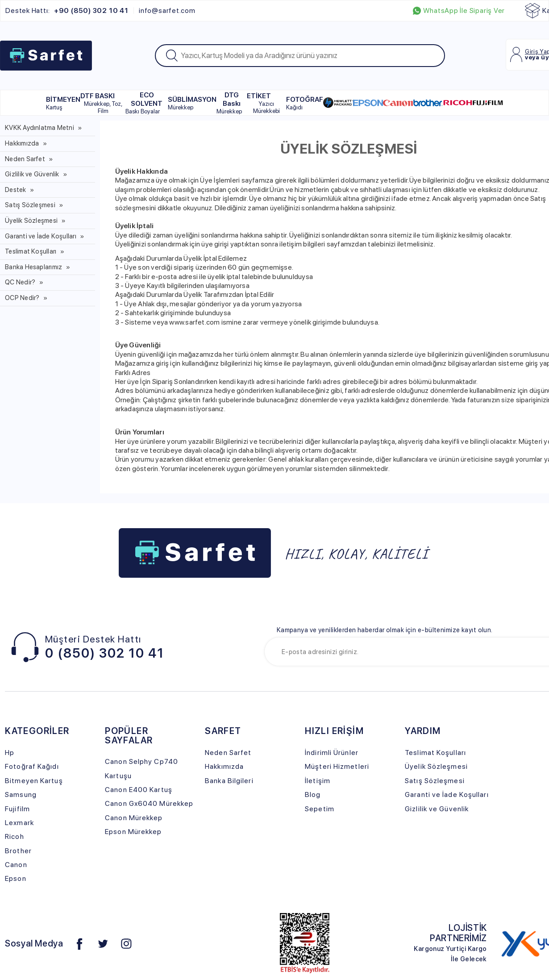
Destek (15, 190)
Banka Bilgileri (229, 781)
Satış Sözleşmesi (30, 205)
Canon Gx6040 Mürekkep (149, 803)
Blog (313, 794)
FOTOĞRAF (305, 103)
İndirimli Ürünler (332, 753)
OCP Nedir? (22, 298)
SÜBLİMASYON (192, 103)
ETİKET (266, 103)
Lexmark (19, 823)
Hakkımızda (22, 143)
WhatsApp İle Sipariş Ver (459, 11)
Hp (10, 753)
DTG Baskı (229, 103)
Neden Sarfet (25, 159)
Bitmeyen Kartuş (34, 781)
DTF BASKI (103, 103)
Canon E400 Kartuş (139, 790)
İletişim (318, 781)
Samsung (21, 794)
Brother (18, 851)
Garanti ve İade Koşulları (41, 236)
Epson (16, 878)
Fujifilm (17, 809)
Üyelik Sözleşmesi (31, 221)
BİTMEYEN (63, 103)
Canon (16, 865)
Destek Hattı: (67, 11)
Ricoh (15, 836)
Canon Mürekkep (134, 818)
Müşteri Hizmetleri (337, 766)
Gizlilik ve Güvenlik (32, 174)
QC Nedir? (20, 282)
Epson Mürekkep (133, 832)
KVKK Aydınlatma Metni (40, 128)
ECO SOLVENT (144, 103)
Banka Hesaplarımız (33, 267)
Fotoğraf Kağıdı (32, 766)
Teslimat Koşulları (31, 251)
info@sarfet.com (167, 11)
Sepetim (320, 809)
